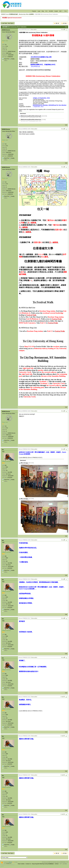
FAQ (65, 11)
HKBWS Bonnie (6, 30)
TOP (66, 125)
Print (66, 27)
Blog (43, 11)
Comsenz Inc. (9, 863)
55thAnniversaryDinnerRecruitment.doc (31, 120)
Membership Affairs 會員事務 (26, 14)
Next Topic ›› (11, 23)
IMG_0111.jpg (24, 463)
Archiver (57, 864)
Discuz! (10, 862)
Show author (34, 30)
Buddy (13, 59)
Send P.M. (7, 59)
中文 (46, 11)
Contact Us (28, 864)
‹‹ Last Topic (4, 23)
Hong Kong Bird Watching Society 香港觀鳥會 (43, 864)
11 (66, 736)
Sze (3, 450)
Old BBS (51, 11)
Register (34, 11)
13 (66, 814)
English (56, 11)
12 (66, 775)
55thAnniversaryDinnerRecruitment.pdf (31, 116)
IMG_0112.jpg (24, 499)
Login (39, 11)
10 (66, 697)
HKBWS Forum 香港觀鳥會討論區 (9, 14)
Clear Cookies (21, 864)
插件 (60, 11)
